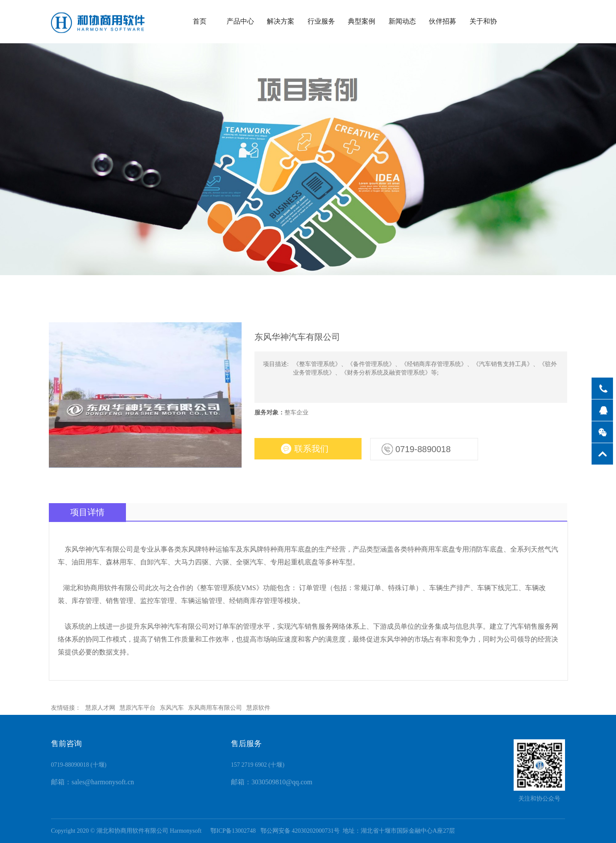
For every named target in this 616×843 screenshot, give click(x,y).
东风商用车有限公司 (215, 708)
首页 (200, 21)
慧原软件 (258, 708)
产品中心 (240, 21)
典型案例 (362, 21)
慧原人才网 (100, 708)
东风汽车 (172, 708)
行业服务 (321, 21)
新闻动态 (402, 21)
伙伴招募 (443, 21)
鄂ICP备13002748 (231, 831)
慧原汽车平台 (138, 708)
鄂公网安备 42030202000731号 (300, 831)
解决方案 (281, 21)
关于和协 (483, 21)
